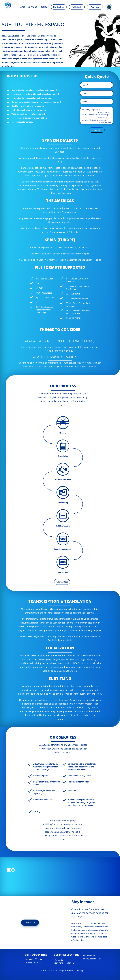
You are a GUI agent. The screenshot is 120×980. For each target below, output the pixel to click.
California (59, 960)
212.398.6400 (92, 957)
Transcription (63, 456)
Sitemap (80, 970)
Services (33, 7)
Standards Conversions (43, 800)
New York (59, 963)
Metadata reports (40, 776)
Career (45, 7)
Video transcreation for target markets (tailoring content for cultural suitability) (46, 767)
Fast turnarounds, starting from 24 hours (30, 118)
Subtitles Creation (63, 526)
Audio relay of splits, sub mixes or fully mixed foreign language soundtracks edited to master (81, 803)
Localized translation (63, 479)
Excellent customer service (23, 122)
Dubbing (37, 811)
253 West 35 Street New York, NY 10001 (34, 961)
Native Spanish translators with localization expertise (36, 90)
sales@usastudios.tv (92, 959)
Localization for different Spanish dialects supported (35, 94)
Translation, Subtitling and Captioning (44, 792)
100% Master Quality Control (80, 776)
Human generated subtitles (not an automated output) (36, 102)
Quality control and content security (28, 106)
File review (63, 433)
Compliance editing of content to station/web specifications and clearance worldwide (82, 767)
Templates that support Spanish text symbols (32, 98)
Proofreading (63, 503)
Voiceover (72, 791)
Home (22, 7)
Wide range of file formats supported (28, 114)
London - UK (70, 963)
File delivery (63, 572)
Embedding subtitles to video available (29, 110)
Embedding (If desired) (63, 549)
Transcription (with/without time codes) (47, 783)
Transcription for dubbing (79, 782)
